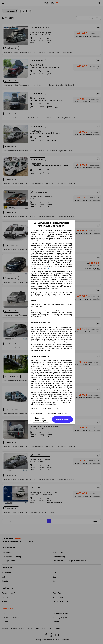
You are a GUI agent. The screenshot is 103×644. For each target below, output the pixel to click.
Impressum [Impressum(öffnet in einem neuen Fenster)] (52, 413)
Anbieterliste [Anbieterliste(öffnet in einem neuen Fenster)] (62, 413)
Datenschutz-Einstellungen (41, 419)
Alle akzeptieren (62, 419)
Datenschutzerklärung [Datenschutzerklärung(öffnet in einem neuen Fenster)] (38, 413)
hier (49, 268)
